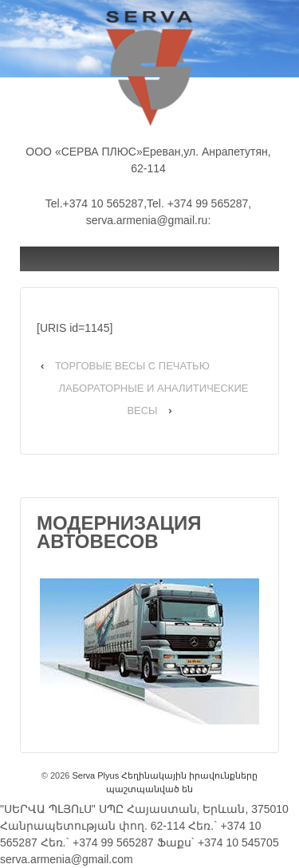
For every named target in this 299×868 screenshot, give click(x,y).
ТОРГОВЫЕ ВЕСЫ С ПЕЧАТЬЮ (132, 366)
